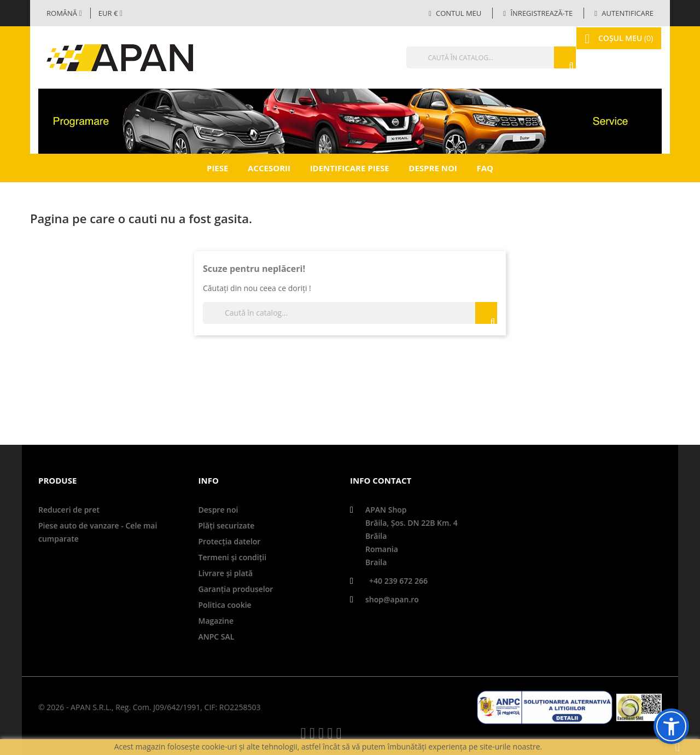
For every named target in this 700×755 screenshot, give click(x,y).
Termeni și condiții (233, 557)
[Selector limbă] (64, 13)
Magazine (216, 621)
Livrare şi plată (226, 573)
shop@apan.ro (392, 599)
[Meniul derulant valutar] (110, 13)
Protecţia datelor (230, 541)
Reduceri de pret (69, 510)
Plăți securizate (227, 525)
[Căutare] (468, 57)
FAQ (485, 168)
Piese (217, 168)
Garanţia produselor (236, 589)
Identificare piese (350, 168)
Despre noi (433, 168)
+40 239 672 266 (398, 581)
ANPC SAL (217, 637)
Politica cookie (225, 605)
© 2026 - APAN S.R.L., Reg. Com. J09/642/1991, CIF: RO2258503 (149, 707)
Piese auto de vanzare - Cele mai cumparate (98, 532)
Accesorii (269, 168)
